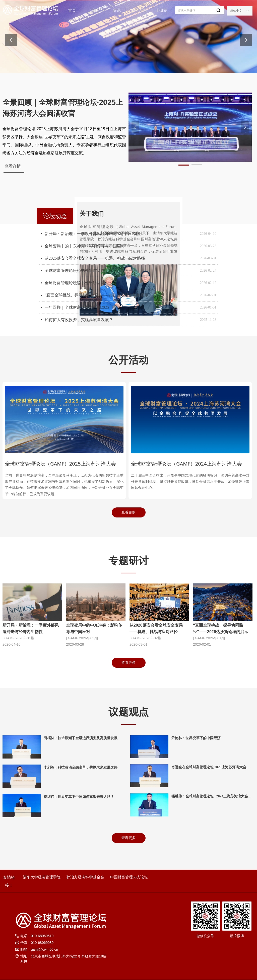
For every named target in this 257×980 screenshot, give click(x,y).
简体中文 (236, 11)
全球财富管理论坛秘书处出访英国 (75, 271)
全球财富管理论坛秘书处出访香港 (75, 283)
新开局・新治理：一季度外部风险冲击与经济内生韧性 (93, 234)
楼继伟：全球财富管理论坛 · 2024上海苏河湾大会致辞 (211, 797)
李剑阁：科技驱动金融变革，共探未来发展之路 (81, 767)
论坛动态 (55, 216)
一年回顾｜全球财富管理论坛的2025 (77, 307)
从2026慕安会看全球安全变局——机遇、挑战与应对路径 (95, 258)
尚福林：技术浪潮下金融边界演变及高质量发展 (81, 738)
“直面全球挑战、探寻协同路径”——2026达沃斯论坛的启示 (97, 295)
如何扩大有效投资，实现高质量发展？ (79, 320)
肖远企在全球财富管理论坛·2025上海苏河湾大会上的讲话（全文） (211, 768)
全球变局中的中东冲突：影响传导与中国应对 (85, 246)
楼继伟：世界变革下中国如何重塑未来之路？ (79, 797)
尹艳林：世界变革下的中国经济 (196, 738)
